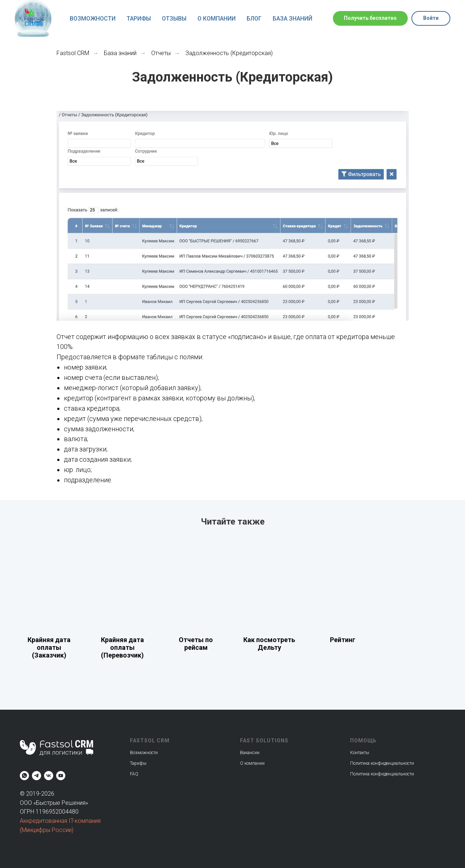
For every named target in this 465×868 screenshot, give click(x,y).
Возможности (93, 19)
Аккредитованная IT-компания (60, 821)
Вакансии (250, 753)
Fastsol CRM (73, 53)
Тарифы (139, 19)
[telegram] (37, 776)
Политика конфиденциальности (382, 774)
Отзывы (174, 19)
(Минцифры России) (47, 830)
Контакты (360, 753)
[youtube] (61, 776)
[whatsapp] (24, 776)
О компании (217, 19)
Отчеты (161, 53)
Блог (254, 19)
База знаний (293, 19)
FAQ (134, 774)
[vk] (49, 776)
